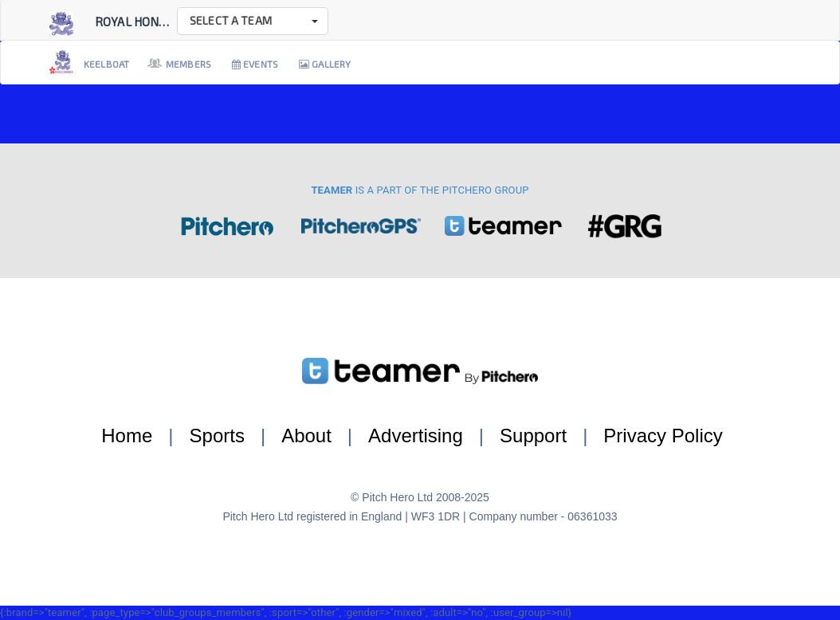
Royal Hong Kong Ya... (160, 22)
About (306, 436)
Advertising (416, 436)
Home (127, 436)
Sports (217, 436)
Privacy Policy (663, 436)
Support (533, 436)
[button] (253, 21)
